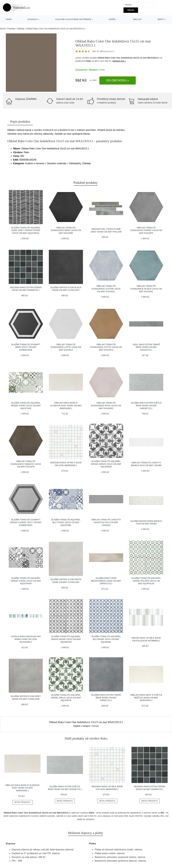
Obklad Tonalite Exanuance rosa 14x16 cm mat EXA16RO (106, 405)
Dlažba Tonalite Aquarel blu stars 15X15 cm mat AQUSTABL (66, 522)
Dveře (112, 19)
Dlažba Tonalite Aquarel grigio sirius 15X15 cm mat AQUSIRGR (106, 464)
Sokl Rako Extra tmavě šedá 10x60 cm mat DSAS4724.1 (146, 347)
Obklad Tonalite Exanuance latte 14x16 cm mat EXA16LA (66, 347)
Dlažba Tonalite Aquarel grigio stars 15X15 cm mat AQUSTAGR (26, 581)
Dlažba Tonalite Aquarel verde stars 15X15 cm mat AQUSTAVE (26, 405)
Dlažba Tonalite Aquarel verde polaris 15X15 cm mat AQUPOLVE (146, 581)
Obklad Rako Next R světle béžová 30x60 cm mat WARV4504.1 (146, 698)
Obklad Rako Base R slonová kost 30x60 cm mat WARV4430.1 (66, 405)
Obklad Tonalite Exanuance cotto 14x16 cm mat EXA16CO (106, 347)
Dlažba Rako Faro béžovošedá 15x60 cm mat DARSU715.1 (106, 581)
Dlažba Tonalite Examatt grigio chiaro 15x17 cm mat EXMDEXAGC (26, 522)
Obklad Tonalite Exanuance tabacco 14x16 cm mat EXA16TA (26, 464)
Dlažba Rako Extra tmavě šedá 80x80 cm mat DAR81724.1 (106, 698)
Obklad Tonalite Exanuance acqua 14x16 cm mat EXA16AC (146, 289)
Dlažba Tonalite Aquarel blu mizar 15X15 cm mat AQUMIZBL (106, 639)
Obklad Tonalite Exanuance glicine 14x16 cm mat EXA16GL (106, 289)
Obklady (137, 19)
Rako (89, 61)
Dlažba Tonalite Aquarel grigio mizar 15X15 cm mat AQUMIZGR (66, 639)
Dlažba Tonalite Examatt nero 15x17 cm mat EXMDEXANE (26, 347)
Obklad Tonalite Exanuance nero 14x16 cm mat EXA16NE (66, 230)
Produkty (11, 29)
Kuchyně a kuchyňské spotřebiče (73, 19)
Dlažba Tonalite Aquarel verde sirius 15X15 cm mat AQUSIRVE (66, 698)
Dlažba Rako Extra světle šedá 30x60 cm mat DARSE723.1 (146, 405)
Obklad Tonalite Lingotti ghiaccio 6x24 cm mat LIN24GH (106, 522)
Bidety (161, 19)
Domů (9, 19)
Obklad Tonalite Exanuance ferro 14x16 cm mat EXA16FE (146, 230)
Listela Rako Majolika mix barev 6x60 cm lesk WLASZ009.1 (26, 639)
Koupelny (33, 19)
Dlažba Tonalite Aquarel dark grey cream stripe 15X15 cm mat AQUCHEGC (26, 230)
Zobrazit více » (119, 61)
